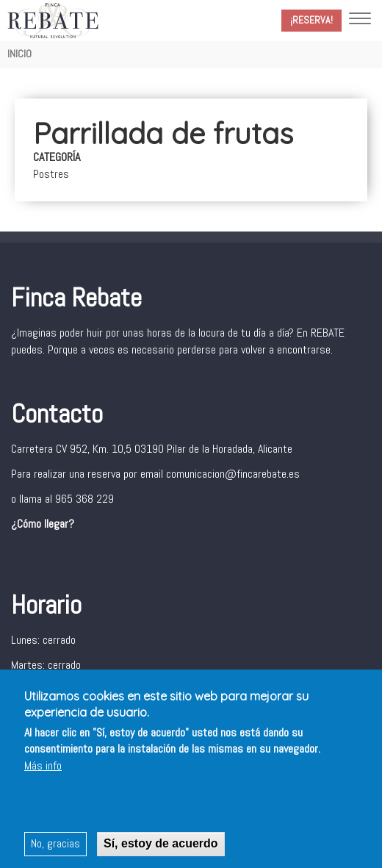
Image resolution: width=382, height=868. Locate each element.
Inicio (19, 54)
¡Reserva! (311, 20)
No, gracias (55, 846)
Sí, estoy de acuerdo (161, 846)
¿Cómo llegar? (43, 524)
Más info (43, 768)
